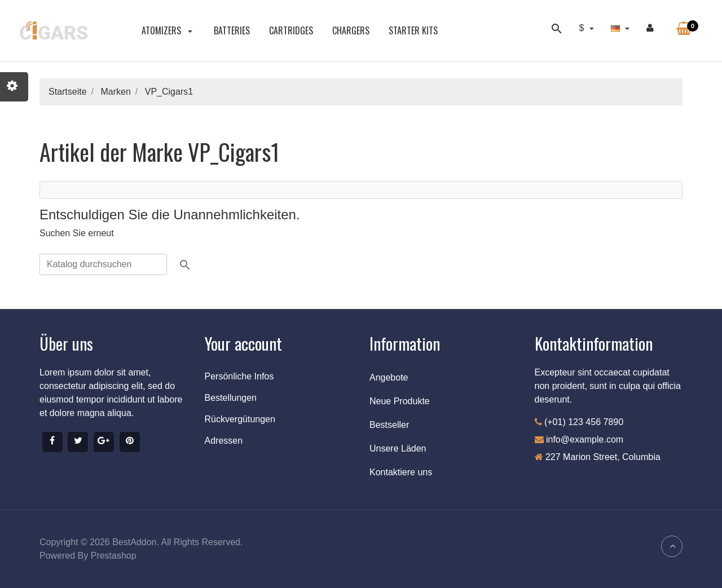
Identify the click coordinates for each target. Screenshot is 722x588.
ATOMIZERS (168, 30)
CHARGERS (351, 30)
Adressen (224, 441)
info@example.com (585, 439)
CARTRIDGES (291, 30)
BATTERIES (232, 30)
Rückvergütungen (240, 419)
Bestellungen (231, 398)
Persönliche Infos (239, 376)
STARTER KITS (413, 30)
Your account (243, 343)
